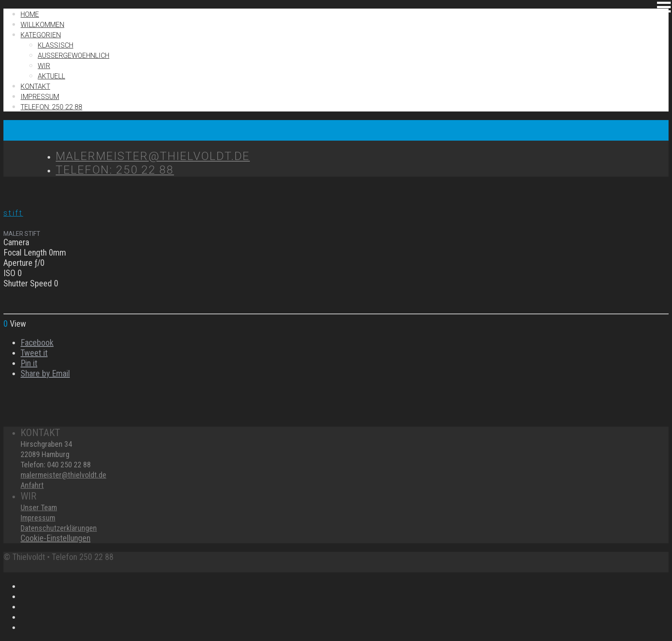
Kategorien (41, 35)
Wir (44, 66)
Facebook (37, 343)
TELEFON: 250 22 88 (51, 107)
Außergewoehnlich (73, 56)
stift (13, 213)
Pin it (29, 363)
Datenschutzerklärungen (59, 528)
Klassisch (55, 45)
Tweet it (34, 353)
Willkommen (42, 25)
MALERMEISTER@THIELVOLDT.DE (153, 156)
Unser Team (39, 507)
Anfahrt (32, 485)
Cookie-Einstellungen (55, 538)
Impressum (38, 518)
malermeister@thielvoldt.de (63, 475)
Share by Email (45, 373)
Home (30, 14)
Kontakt (35, 86)
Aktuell (51, 76)
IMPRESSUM (40, 97)
